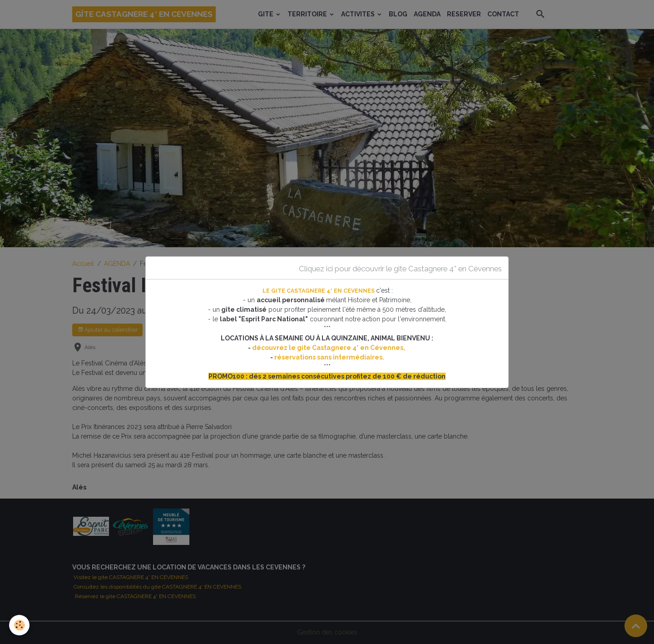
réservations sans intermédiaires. (329, 357)
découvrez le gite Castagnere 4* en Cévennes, (329, 348)
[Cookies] (19, 625)
